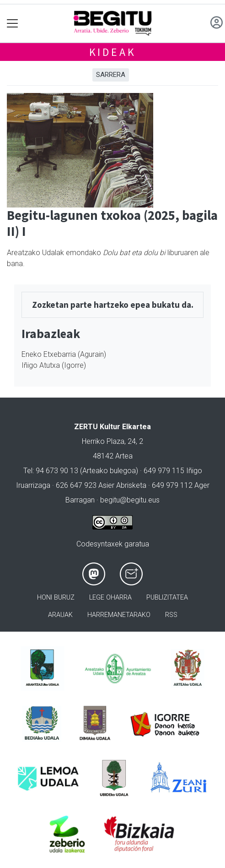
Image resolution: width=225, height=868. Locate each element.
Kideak (113, 52)
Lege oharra (110, 598)
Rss (171, 615)
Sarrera (111, 75)
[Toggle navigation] (13, 24)
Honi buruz (56, 598)
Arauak (60, 615)
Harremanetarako (119, 615)
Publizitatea (167, 598)
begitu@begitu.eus (130, 500)
